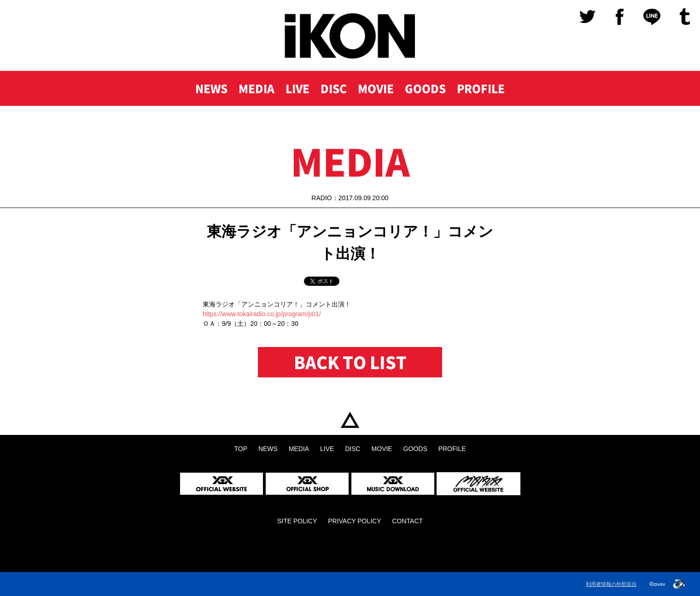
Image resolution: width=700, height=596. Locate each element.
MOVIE (376, 88)
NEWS (211, 88)
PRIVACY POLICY (354, 521)
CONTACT (407, 521)
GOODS (425, 88)
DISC (334, 88)
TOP (350, 420)
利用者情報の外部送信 (611, 584)
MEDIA (257, 88)
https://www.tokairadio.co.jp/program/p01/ (262, 314)
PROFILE (481, 88)
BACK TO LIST (350, 362)
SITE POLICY (297, 521)
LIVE (297, 88)
